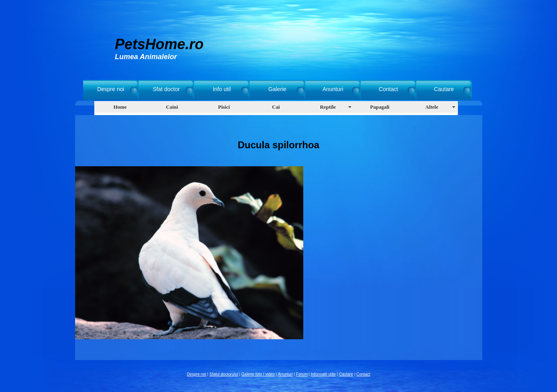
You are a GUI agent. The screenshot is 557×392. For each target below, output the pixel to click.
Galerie (277, 89)
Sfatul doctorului (224, 374)
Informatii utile (323, 374)
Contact (388, 89)
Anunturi (333, 89)
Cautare (444, 89)
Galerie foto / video (258, 374)
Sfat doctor (166, 89)
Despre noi (111, 89)
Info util (222, 89)
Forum (302, 374)
